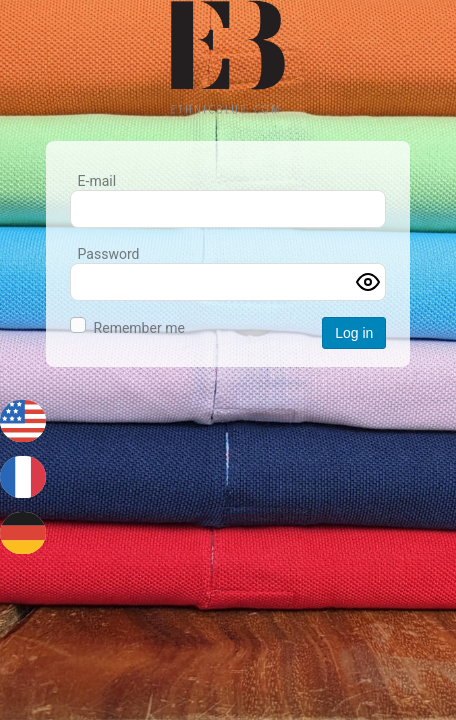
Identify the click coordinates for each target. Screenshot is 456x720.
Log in (354, 333)
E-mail (97, 181)
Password (109, 254)
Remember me (139, 328)
